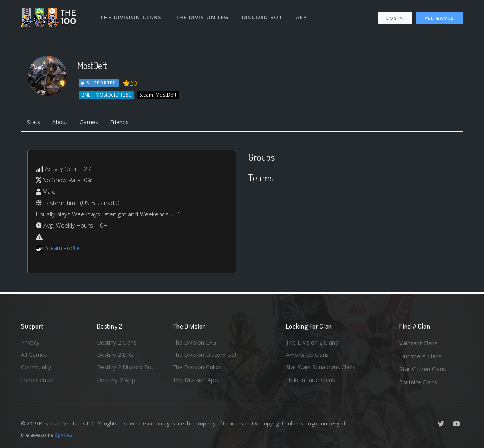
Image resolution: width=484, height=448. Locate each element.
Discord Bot (263, 15)
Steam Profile (64, 249)
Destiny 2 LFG (116, 356)
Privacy (31, 343)
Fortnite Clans (418, 382)
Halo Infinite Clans (310, 382)
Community (36, 369)
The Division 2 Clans (313, 343)
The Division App (195, 382)
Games (93, 123)
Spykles (64, 435)
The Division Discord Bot (206, 356)
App (302, 15)
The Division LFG (202, 15)
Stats (35, 123)
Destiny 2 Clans (118, 343)
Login (395, 16)
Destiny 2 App (116, 382)
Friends (126, 123)
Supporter (99, 83)
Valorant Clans (419, 343)
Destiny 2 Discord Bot (127, 369)
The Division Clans (131, 15)
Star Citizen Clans (423, 369)
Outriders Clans (421, 356)
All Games (440, 16)
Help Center (38, 382)
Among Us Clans (308, 356)
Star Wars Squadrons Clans (323, 369)
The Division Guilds (198, 369)
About (63, 123)
